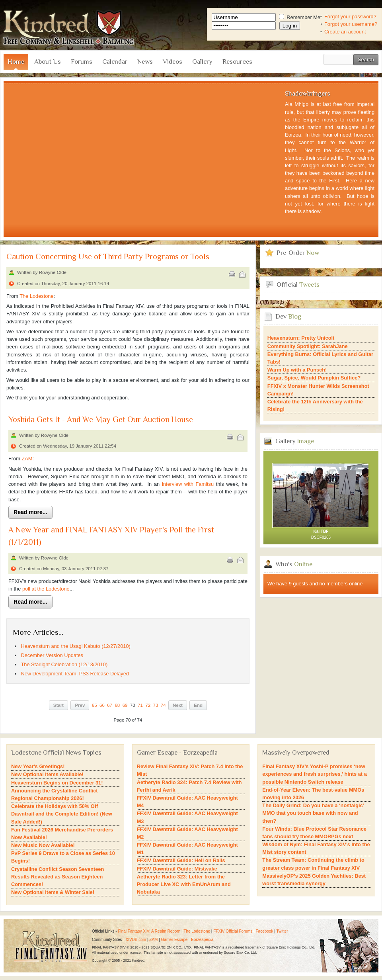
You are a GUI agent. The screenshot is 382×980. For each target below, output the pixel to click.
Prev (80, 705)
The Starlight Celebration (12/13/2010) (64, 664)
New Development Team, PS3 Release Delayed (75, 674)
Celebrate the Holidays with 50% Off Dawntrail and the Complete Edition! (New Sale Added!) (62, 814)
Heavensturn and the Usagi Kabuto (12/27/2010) (75, 646)
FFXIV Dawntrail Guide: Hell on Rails (181, 860)
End (198, 705)
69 (125, 705)
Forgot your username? (351, 24)
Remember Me (300, 17)
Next (178, 705)
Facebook (265, 931)
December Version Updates (52, 655)
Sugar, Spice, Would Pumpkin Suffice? (314, 378)
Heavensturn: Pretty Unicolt (301, 338)
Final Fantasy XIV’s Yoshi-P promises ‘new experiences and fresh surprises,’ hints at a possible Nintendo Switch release (314, 774)
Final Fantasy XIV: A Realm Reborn (149, 931)
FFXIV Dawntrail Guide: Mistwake (177, 869)
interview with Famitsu (188, 484)
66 (102, 705)
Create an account (345, 32)
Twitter (282, 931)
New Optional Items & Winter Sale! (53, 892)
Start (58, 705)
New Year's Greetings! (38, 766)
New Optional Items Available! (47, 774)
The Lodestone (36, 296)
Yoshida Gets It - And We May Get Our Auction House (101, 420)
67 (110, 705)
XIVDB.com (136, 940)
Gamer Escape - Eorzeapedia (187, 940)
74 (163, 705)
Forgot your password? (350, 17)
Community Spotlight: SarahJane (308, 346)
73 (156, 705)
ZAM (27, 459)
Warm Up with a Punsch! (297, 370)
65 (95, 705)
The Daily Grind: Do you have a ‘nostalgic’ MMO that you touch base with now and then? (313, 813)
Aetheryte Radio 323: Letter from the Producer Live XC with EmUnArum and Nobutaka (184, 884)
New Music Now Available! (43, 845)
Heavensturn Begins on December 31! (57, 783)
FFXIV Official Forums (233, 931)
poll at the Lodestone (46, 589)
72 (148, 705)
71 (140, 705)
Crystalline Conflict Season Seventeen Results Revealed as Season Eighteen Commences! (57, 877)
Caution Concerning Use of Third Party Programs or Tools (108, 257)
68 (117, 705)
